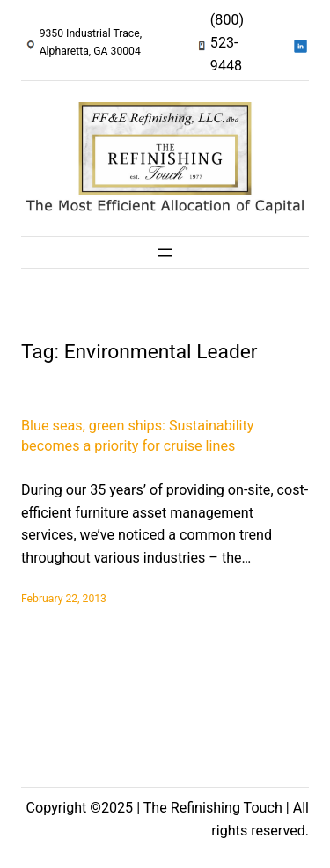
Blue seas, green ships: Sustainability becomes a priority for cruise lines (138, 436)
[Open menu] (165, 253)
